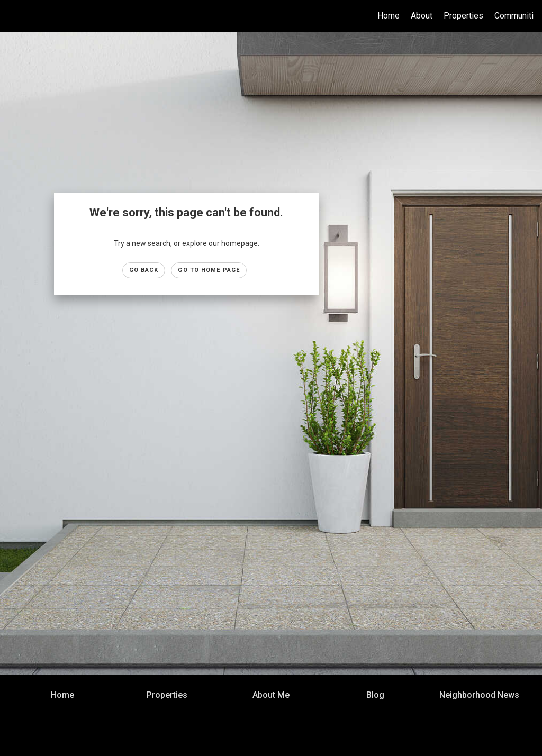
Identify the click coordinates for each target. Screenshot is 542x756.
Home (389, 16)
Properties (463, 16)
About (422, 16)
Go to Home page (209, 270)
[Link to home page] (13, 16)
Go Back (144, 270)
